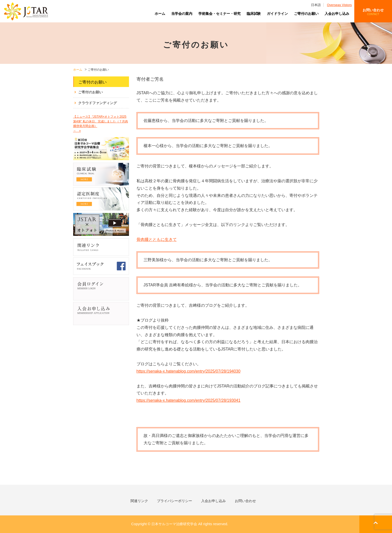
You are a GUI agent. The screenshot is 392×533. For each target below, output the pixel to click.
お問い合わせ (373, 12)
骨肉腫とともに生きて (157, 239)
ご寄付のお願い (306, 14)
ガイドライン (277, 14)
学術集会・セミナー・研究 (220, 14)
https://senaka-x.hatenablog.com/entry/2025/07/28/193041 (189, 400)
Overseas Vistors (339, 5)
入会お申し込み (337, 14)
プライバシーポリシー (175, 501)
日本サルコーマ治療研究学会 (26, 11)
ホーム (160, 14)
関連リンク (139, 501)
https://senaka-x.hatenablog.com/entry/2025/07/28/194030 (189, 371)
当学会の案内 (182, 14)
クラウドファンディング (98, 103)
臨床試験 (254, 14)
